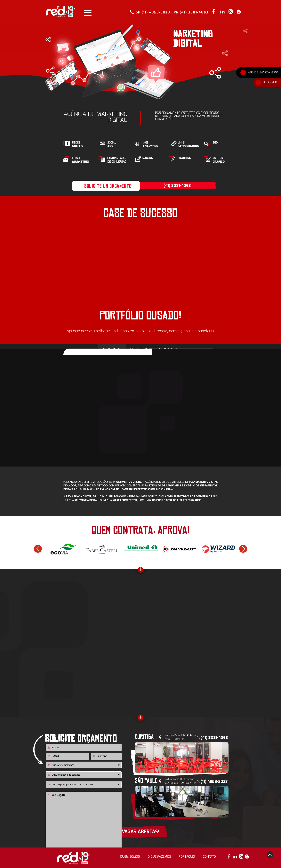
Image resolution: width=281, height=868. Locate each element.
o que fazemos (159, 857)
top (270, 855)
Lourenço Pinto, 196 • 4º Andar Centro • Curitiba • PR (180, 737)
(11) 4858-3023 (214, 782)
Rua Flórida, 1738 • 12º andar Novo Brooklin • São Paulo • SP (180, 781)
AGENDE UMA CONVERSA (263, 73)
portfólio (187, 857)
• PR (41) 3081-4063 (190, 12)
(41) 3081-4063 (177, 186)
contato (209, 857)
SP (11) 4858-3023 (153, 12)
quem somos (130, 857)
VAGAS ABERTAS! (140, 832)
